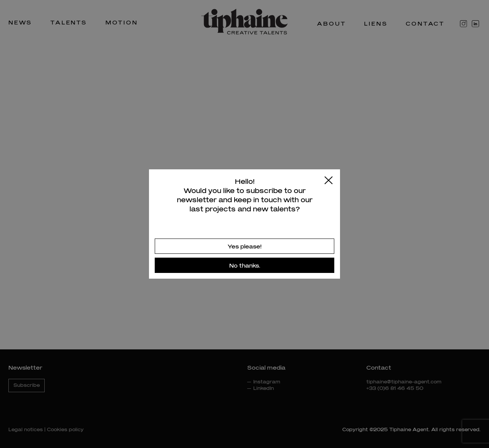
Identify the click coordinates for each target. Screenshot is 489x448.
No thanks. (245, 265)
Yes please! (245, 246)
